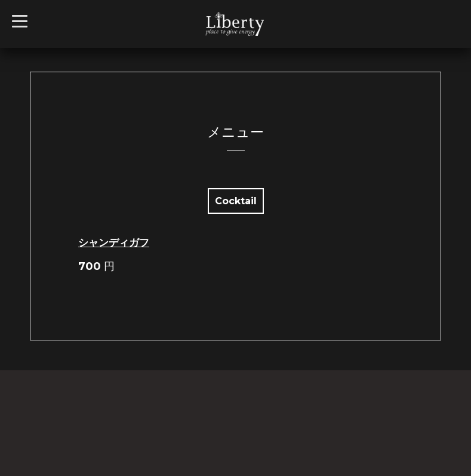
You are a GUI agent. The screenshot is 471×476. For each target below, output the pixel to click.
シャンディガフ (114, 242)
